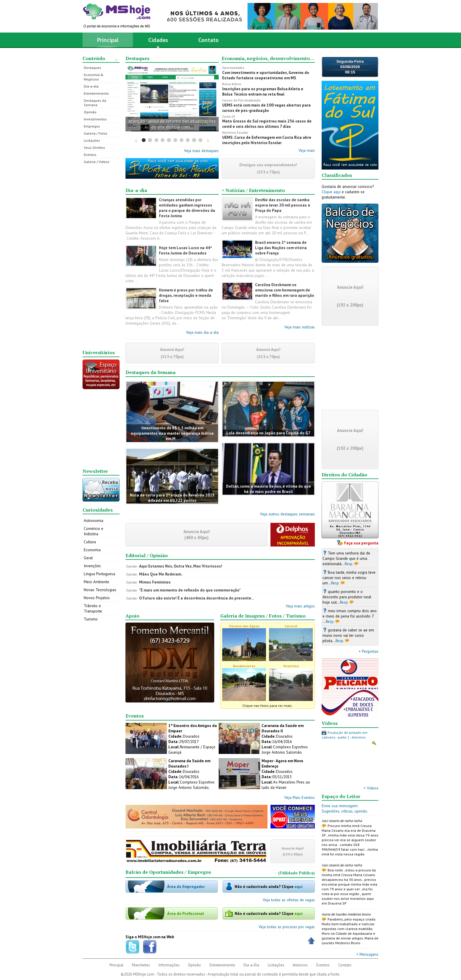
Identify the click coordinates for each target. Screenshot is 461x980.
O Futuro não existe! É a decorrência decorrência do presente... (196, 598)
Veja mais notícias (300, 327)
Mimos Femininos (155, 582)
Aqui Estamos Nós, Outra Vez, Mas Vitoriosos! (181, 566)
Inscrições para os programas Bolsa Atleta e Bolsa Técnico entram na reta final (263, 91)
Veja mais (307, 150)
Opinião (90, 112)
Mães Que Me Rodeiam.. (161, 574)
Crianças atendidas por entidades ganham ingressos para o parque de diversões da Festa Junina (187, 208)
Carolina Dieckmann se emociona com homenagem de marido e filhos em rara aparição (285, 290)
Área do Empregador (186, 886)
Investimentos (95, 119)
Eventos (90, 155)
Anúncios (300, 965)
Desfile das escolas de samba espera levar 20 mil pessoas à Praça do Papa (283, 205)
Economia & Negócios (94, 77)
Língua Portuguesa (99, 574)
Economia (92, 550)
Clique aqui (331, 192)
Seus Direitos (94, 148)
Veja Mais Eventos (300, 797)
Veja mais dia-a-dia (202, 332)
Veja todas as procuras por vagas (287, 927)
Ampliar (374, 743)
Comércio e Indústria (94, 531)
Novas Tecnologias (100, 590)
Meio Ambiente (96, 582)
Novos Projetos (97, 598)
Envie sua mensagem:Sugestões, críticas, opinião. (345, 808)
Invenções (92, 566)
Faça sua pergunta (361, 543)
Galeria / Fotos (96, 133)
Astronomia (94, 520)
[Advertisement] (101, 257)
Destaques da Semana (95, 103)
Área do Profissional (186, 913)
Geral (88, 558)
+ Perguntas (369, 651)
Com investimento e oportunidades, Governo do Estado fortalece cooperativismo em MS (266, 75)
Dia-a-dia (91, 86)
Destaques (92, 68)
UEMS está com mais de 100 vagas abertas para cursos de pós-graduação (266, 108)
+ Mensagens (367, 954)
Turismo (91, 619)
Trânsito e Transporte (93, 608)
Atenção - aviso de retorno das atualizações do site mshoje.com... (172, 124)
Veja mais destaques (201, 151)
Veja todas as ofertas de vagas (289, 900)
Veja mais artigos (300, 606)
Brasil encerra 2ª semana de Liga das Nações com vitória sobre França (281, 248)
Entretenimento (96, 93)
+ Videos (371, 788)
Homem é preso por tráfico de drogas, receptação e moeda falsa (186, 295)
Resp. (349, 564)
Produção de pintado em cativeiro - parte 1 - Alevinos (345, 735)
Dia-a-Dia (251, 965)
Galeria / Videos (97, 162)
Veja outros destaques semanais (287, 514)
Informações (169, 965)
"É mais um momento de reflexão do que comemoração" (190, 590)
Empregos (92, 126)
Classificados (337, 175)
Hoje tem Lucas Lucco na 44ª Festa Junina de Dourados (185, 250)
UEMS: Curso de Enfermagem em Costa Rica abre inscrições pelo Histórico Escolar (267, 140)
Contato (208, 40)
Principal (108, 40)
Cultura (90, 542)
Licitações (92, 140)
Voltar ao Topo (311, 941)
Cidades (158, 42)
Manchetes (141, 965)
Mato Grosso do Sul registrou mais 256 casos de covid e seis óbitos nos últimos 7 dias (267, 124)
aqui (299, 886)
